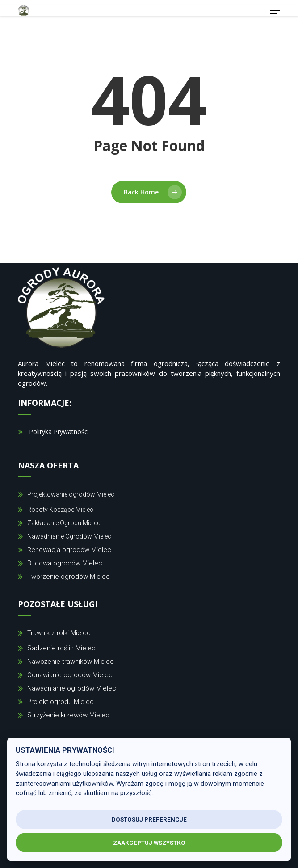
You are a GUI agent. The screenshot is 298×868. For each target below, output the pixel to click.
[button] (275, 11)
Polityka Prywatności (59, 432)
